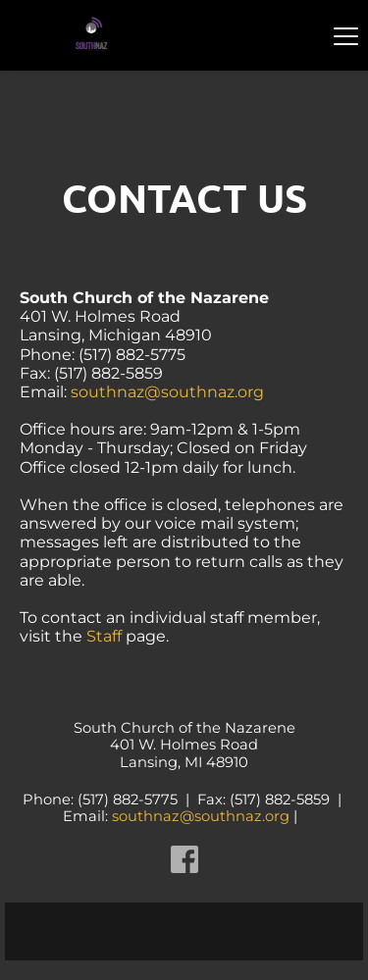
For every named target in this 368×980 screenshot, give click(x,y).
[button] (346, 36)
